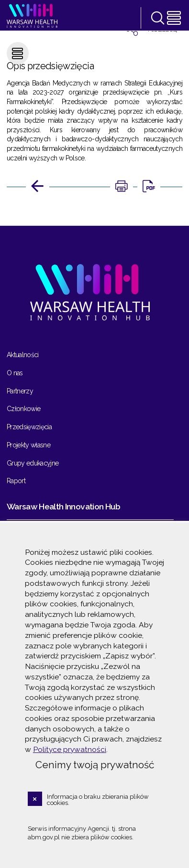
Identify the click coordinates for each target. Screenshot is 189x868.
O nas (15, 373)
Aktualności (23, 355)
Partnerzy (20, 391)
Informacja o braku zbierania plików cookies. (98, 800)
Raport (16, 481)
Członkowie (24, 409)
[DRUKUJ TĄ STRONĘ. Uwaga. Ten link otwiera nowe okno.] (122, 187)
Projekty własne (28, 445)
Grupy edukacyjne (33, 463)
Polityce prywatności (70, 749)
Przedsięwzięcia (29, 427)
